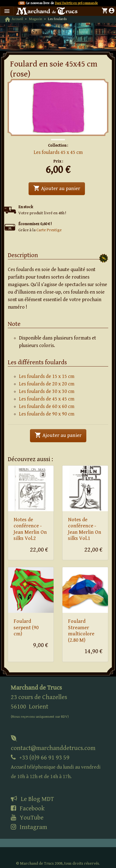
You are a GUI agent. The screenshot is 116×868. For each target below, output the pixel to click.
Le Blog (32, 799)
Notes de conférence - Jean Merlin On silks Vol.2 (30, 529)
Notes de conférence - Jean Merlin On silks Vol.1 (85, 529)
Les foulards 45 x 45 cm (58, 152)
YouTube (27, 818)
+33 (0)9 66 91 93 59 (56, 767)
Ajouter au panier (59, 188)
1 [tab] (54, 134)
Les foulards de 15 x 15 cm (47, 376)
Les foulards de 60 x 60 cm (47, 406)
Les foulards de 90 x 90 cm (47, 414)
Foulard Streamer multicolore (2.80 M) (81, 631)
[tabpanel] (58, 107)
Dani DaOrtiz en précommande (76, 3)
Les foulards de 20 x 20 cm (47, 384)
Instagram (29, 827)
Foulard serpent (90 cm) (26, 628)
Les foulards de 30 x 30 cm (47, 391)
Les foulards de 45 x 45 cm (47, 399)
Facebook (28, 808)
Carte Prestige (49, 230)
